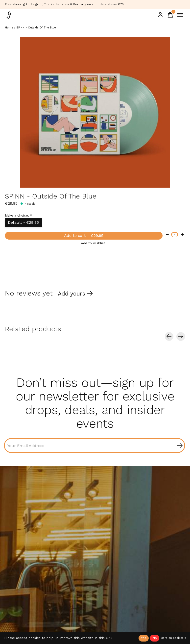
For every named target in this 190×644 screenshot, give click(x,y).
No (155, 638)
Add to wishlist (93, 243)
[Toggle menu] (180, 15)
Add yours (71, 294)
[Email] (95, 446)
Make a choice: (18, 215)
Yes (144, 638)
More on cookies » (173, 638)
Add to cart (84, 235)
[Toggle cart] (170, 15)
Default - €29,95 (23, 222)
